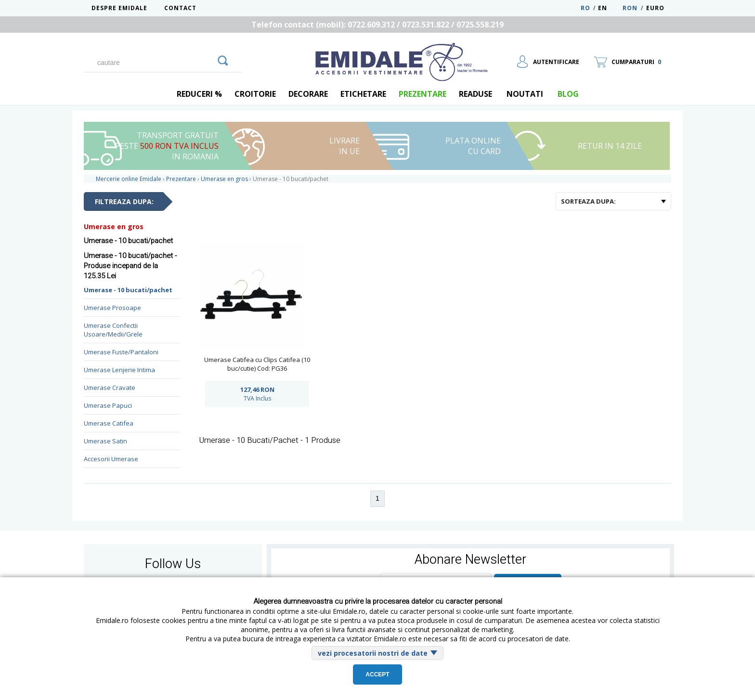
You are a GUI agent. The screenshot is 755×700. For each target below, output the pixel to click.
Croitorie (255, 94)
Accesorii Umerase (111, 459)
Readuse (475, 94)
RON (630, 8)
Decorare (308, 94)
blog (568, 94)
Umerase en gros (114, 227)
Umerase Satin (105, 441)
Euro (655, 8)
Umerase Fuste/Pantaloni (121, 352)
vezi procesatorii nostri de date (373, 653)
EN (609, 8)
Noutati (525, 94)
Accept (377, 674)
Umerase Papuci (108, 405)
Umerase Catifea (109, 423)
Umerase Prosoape (112, 308)
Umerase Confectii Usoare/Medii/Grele (113, 330)
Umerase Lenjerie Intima (119, 370)
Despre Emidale (119, 8)
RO (586, 8)
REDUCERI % (199, 94)
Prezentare (423, 94)
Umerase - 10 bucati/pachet (128, 290)
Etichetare (363, 94)
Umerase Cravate (110, 388)
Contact (180, 8)
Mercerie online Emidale (129, 179)
